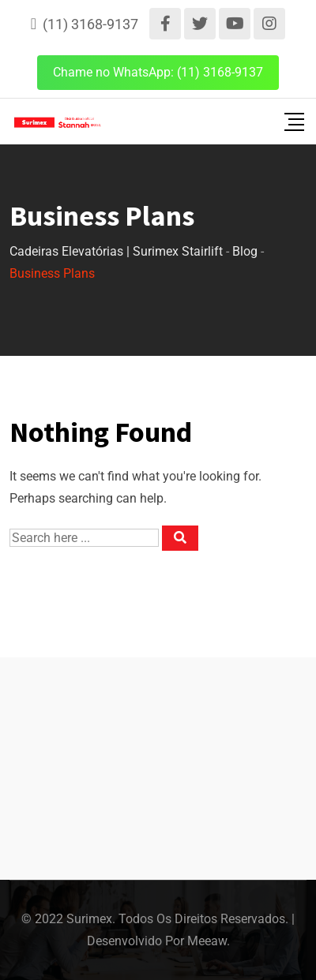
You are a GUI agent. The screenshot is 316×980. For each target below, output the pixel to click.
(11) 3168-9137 (90, 24)
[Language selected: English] (250, 965)
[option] (263, 965)
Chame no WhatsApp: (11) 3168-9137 (158, 72)
